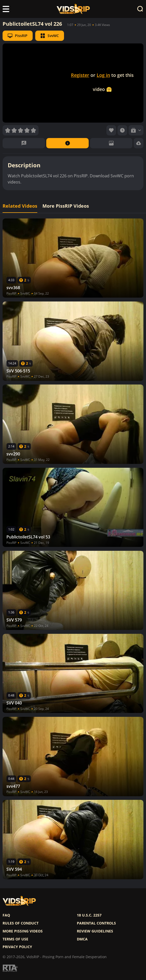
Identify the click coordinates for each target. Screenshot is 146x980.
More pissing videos (23, 931)
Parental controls (96, 923)
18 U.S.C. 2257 (89, 915)
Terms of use (15, 939)
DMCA (82, 939)
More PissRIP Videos (66, 206)
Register (80, 75)
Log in (103, 75)
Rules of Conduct (21, 923)
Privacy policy (17, 947)
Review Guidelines (95, 931)
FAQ (6, 915)
